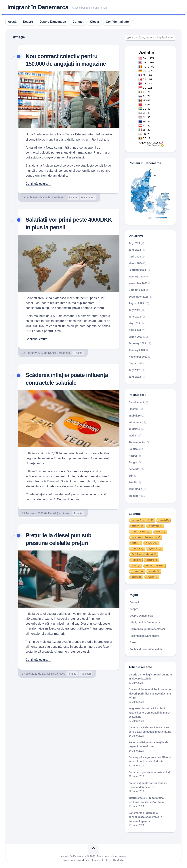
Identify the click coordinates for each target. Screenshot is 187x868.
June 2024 (135, 250)
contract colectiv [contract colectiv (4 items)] (155, 566)
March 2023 (136, 337)
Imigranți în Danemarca (146, 623)
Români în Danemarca (146, 636)
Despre (28, 22)
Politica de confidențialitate (146, 649)
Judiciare (134, 429)
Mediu (132, 436)
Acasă (12, 22)
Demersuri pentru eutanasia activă (149, 773)
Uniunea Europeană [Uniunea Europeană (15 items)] (142, 521)
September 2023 (138, 297)
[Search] (150, 38)
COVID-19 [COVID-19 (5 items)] (152, 543)
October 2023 (137, 290)
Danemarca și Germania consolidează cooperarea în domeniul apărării (145, 817)
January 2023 (137, 350)
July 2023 (134, 310)
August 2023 (136, 304)
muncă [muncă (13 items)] (164, 521)
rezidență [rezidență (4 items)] (137, 572)
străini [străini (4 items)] (136, 566)
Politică (133, 449)
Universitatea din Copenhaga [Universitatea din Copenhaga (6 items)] (146, 538)
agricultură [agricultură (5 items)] (155, 549)
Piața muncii (88, 198)
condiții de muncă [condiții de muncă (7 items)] (141, 532)
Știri (131, 476)
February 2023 (137, 344)
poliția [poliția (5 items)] (136, 543)
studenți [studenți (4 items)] (152, 577)
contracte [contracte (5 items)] (138, 549)
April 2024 (135, 257)
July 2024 (134, 244)
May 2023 (134, 324)
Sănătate (134, 469)
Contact (78, 22)
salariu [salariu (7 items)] (161, 532)
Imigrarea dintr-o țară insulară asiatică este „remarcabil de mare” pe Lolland (150, 713)
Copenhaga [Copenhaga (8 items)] (156, 526)
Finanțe (73, 198)
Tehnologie (135, 490)
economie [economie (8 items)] (138, 526)
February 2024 (137, 270)
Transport (85, 674)
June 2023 (135, 317)
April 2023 (135, 331)
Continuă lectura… (38, 184)
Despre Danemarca (53, 22)
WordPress (84, 860)
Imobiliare (135, 416)
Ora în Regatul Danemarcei (149, 630)
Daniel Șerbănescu (55, 198)
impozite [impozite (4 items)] (152, 560)
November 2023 (138, 284)
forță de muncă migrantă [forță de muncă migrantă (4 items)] (144, 555)
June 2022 (135, 377)
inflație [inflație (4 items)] (136, 560)
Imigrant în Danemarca (38, 8)
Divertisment (136, 403)
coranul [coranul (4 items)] (137, 577)
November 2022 (138, 357)
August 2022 (136, 364)
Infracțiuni (135, 423)
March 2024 (136, 264)
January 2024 (137, 277)
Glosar (95, 22)
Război (133, 456)
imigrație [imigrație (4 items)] (154, 572)
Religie (133, 463)
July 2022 (134, 371)
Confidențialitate (117, 22)
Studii (132, 483)
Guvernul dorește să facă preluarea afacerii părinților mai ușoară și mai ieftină (150, 694)
